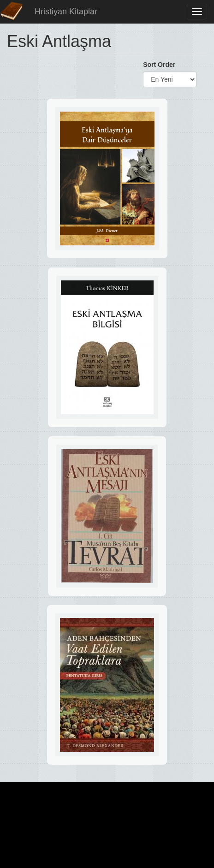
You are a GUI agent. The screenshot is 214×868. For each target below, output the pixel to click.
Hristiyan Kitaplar (66, 12)
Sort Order (159, 65)
